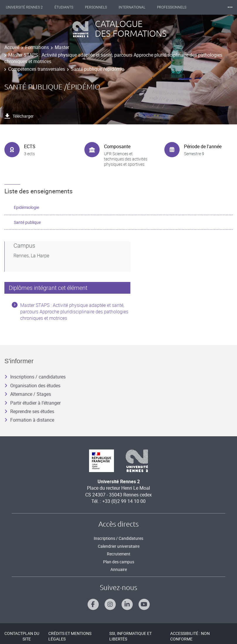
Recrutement (119, 554)
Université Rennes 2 (24, 7)
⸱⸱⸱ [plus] (230, 7)
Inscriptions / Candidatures (118, 538)
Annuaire (119, 569)
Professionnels (172, 7)
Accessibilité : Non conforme (190, 636)
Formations (37, 47)
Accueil (12, 47)
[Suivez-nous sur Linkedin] (127, 604)
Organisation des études (32, 386)
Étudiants (64, 7)
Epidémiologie (26, 207)
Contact (13, 633)
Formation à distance (29, 420)
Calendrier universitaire (119, 546)
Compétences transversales (37, 69)
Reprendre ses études (29, 411)
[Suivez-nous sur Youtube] (144, 604)
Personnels (96, 7)
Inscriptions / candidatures (35, 377)
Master (62, 47)
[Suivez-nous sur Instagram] (110, 604)
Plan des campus (119, 562)
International (132, 7)
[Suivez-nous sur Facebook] (93, 604)
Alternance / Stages (28, 394)
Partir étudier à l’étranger (33, 403)
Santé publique (27, 222)
